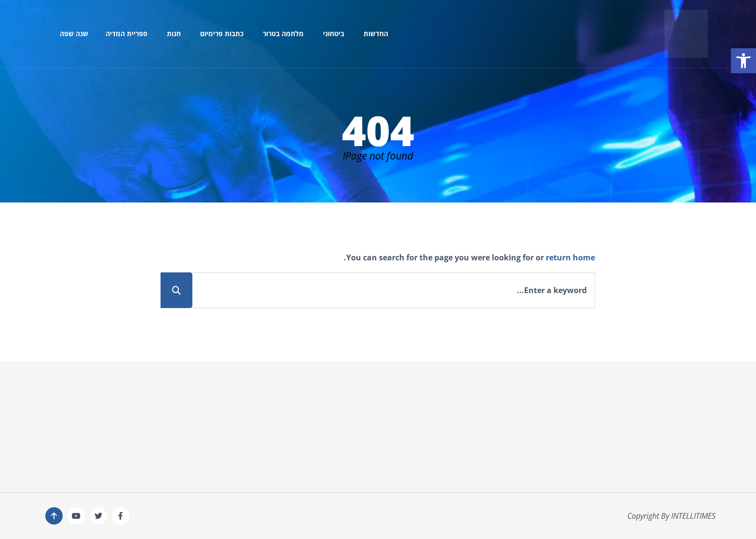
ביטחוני (334, 34)
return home (570, 257)
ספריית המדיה (127, 34)
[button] (743, 61)
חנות (174, 34)
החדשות (376, 34)
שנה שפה (74, 34)
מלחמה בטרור (283, 34)
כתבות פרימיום (222, 34)
